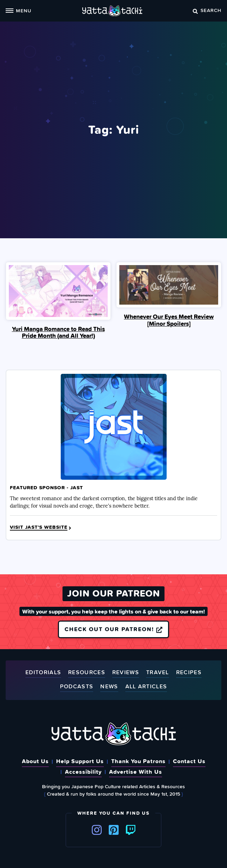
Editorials (43, 673)
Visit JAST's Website (41, 527)
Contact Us (189, 761)
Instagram (97, 830)
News (109, 687)
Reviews (126, 673)
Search (207, 10)
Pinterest (114, 830)
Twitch (131, 830)
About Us (35, 761)
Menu (19, 10)
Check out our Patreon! (113, 629)
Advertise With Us (136, 772)
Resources (87, 673)
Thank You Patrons (138, 761)
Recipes (189, 673)
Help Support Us (80, 761)
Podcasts (77, 687)
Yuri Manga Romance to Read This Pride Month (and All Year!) (58, 333)
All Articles (146, 687)
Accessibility (83, 772)
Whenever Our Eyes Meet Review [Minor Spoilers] (169, 320)
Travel (158, 673)
